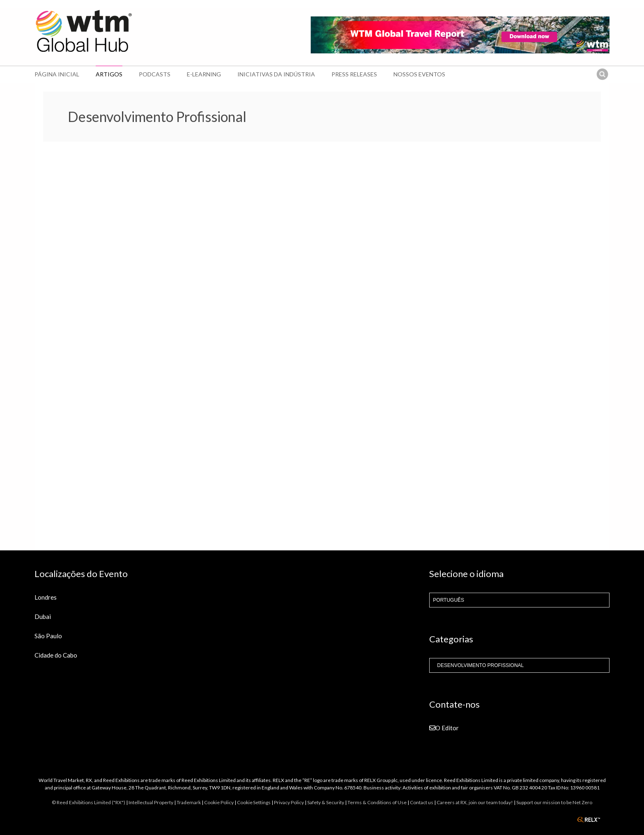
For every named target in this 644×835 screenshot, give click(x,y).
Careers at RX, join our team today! (475, 802)
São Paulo (48, 636)
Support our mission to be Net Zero (554, 802)
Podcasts (155, 74)
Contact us (422, 802)
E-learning (204, 74)
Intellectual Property (151, 802)
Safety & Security (326, 802)
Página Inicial (57, 74)
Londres (46, 597)
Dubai (43, 616)
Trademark (189, 802)
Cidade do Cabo (56, 655)
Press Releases (354, 74)
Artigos (109, 74)
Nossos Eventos (419, 74)
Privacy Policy (289, 802)
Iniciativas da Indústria (276, 74)
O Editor (444, 728)
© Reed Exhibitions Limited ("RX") (89, 802)
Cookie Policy (219, 802)
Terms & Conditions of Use (377, 802)
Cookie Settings (254, 802)
